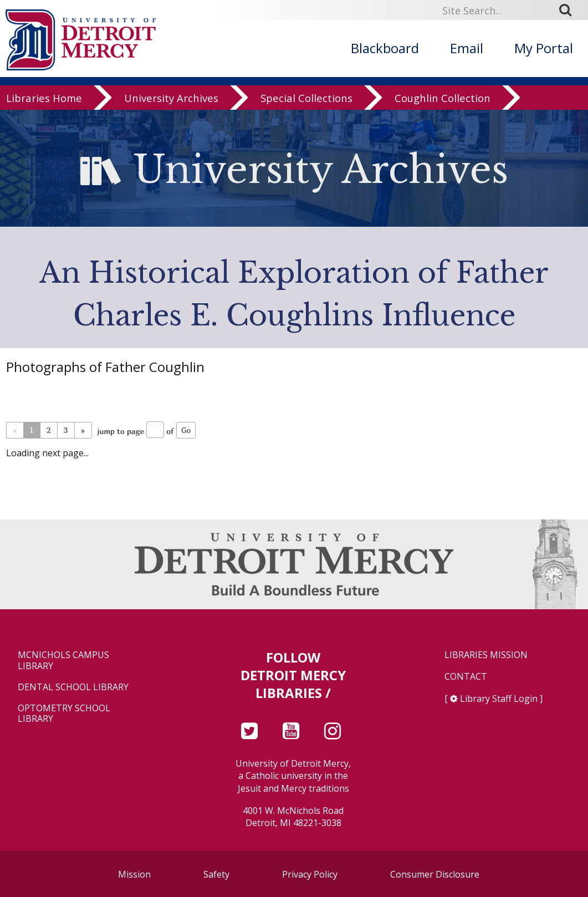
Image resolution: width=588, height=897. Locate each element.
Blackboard (385, 48)
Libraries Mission (486, 655)
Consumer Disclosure (435, 874)
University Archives (171, 108)
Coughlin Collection (443, 108)
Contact (466, 677)
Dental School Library (73, 687)
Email (467, 48)
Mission (134, 874)
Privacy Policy (310, 874)
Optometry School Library (64, 713)
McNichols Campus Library (63, 660)
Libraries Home (44, 108)
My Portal (544, 48)
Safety (216, 874)
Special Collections (306, 108)
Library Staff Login (499, 699)
